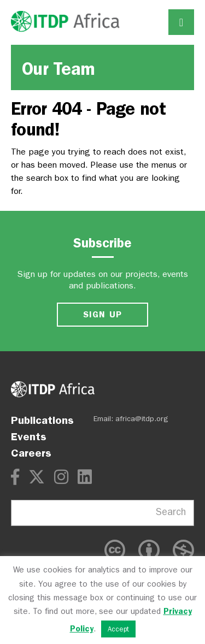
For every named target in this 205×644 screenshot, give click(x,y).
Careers (31, 453)
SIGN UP (103, 314)
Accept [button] (118, 629)
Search (171, 512)
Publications (42, 420)
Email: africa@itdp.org (131, 419)
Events (29, 436)
